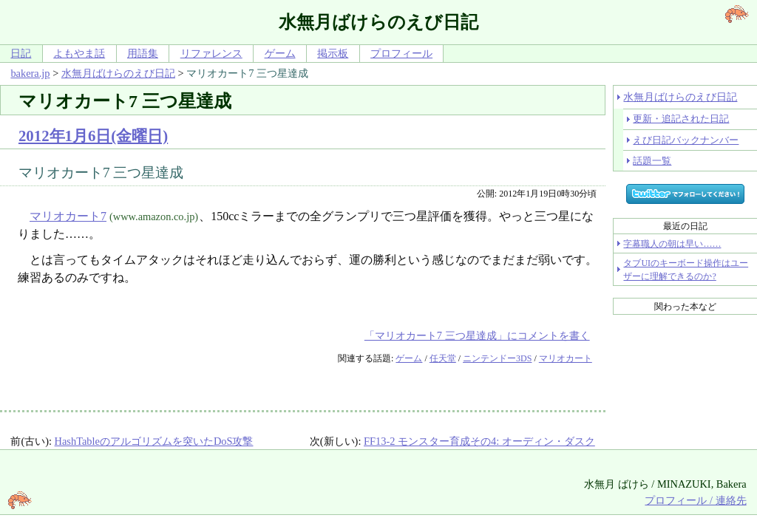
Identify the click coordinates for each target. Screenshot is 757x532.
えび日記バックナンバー (686, 140)
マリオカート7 (68, 216)
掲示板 (333, 53)
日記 (21, 53)
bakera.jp (30, 73)
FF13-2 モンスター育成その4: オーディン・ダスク (479, 441)
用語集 (143, 53)
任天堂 (443, 358)
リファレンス (211, 53)
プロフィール (401, 53)
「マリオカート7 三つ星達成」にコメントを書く (477, 335)
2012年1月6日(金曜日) (93, 136)
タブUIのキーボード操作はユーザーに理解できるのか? (686, 270)
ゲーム (280, 53)
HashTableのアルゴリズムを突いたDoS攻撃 (154, 441)
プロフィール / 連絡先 (695, 500)
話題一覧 (652, 161)
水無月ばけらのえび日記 (118, 73)
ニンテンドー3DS (497, 358)
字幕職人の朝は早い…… (672, 244)
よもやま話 (79, 53)
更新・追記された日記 (681, 119)
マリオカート (566, 358)
